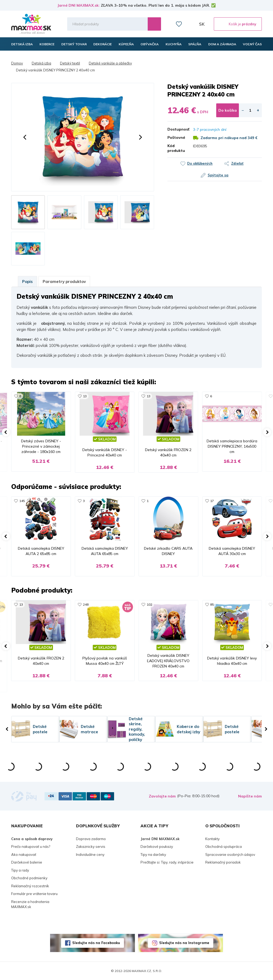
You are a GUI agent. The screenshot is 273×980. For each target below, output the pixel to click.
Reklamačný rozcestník (30, 886)
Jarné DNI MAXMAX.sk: (79, 5)
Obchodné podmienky (29, 878)
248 (86, 604)
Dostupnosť (176, 129)
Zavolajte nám (162, 796)
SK (202, 24)
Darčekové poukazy (157, 847)
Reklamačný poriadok (223, 862)
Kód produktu (176, 148)
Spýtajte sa (218, 175)
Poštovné (176, 137)
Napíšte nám (250, 796)
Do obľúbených (200, 163)
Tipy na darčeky (153, 855)
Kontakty (212, 839)
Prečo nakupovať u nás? (31, 847)
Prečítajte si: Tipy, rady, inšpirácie (167, 862)
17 (212, 501)
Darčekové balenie (27, 862)
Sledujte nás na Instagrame (184, 943)
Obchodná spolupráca (224, 847)
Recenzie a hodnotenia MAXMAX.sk (30, 904)
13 (85, 396)
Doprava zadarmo (91, 839)
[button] (25, 137)
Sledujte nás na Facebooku (96, 943)
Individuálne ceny (90, 855)
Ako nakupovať (24, 855)
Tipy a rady (20, 870)
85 (212, 604)
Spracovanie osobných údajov (230, 855)
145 (22, 501)
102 (149, 604)
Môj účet (191, 24)
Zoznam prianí (179, 24)
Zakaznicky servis (91, 847)
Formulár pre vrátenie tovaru (34, 894)
